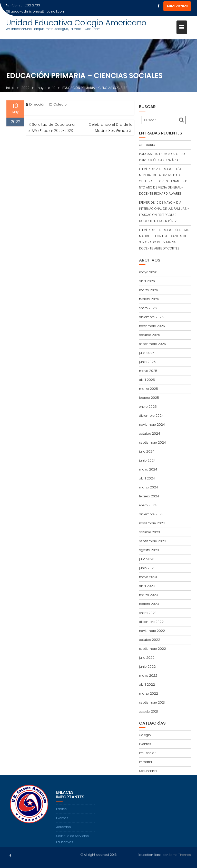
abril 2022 (147, 684)
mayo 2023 (148, 577)
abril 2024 (147, 478)
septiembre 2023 (152, 541)
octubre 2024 (150, 433)
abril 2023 (147, 586)
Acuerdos (63, 832)
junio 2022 (147, 667)
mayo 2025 (148, 371)
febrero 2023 (149, 604)
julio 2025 (147, 353)
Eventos (145, 744)
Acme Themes (180, 854)
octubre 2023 (149, 532)
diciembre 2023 (151, 514)
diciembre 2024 (151, 416)
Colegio (60, 106)
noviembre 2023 (152, 523)
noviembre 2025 (152, 326)
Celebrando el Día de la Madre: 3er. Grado (111, 128)
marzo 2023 (148, 595)
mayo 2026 (148, 272)
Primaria (145, 762)
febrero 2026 (149, 299)
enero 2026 (148, 308)
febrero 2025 (149, 398)
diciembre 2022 (151, 622)
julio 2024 (147, 451)
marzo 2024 (149, 487)
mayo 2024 (148, 469)
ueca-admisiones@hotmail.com (36, 11)
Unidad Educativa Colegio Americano (76, 23)
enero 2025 (148, 407)
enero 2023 (148, 613)
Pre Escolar (147, 753)
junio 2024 (147, 460)
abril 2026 (147, 281)
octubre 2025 (150, 335)
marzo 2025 (149, 389)
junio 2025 (147, 362)
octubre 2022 (150, 640)
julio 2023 (147, 559)
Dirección (36, 106)
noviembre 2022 (152, 631)
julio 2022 (147, 658)
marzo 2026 (149, 290)
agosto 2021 (148, 711)
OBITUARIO (147, 145)
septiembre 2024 (152, 442)
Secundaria (148, 771)
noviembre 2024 (152, 425)
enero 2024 (148, 505)
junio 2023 (147, 568)
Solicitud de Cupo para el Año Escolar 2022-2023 (51, 128)
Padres (61, 814)
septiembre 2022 (152, 649)
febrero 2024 (149, 496)
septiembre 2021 (152, 702)
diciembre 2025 (151, 317)
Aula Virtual (177, 6)
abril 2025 (147, 380)
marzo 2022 (149, 693)
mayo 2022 (148, 676)
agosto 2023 (149, 550)
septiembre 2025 (152, 344)
